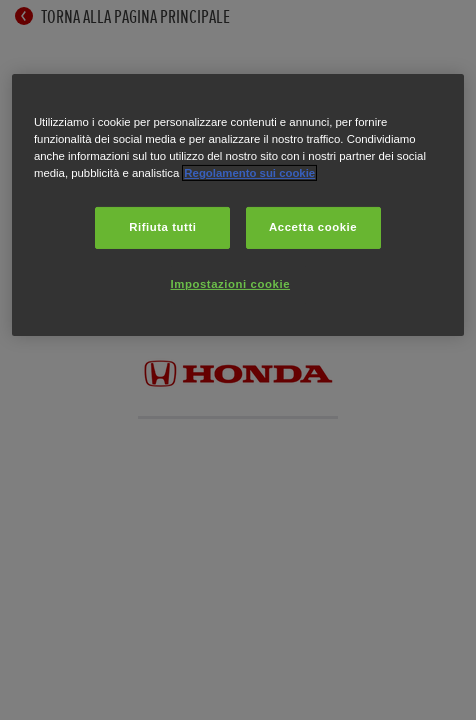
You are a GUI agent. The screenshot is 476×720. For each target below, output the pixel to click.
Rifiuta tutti (162, 227)
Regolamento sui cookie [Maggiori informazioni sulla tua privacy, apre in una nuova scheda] (249, 173)
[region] (238, 205)
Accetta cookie (313, 227)
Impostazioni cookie (231, 284)
